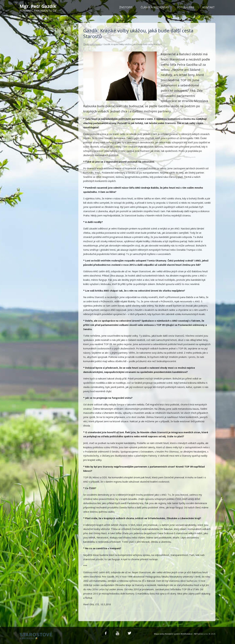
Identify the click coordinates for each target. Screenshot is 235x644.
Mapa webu (159, 634)
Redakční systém (173, 634)
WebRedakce (187, 634)
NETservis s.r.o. (201, 634)
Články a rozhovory (92, 44)
